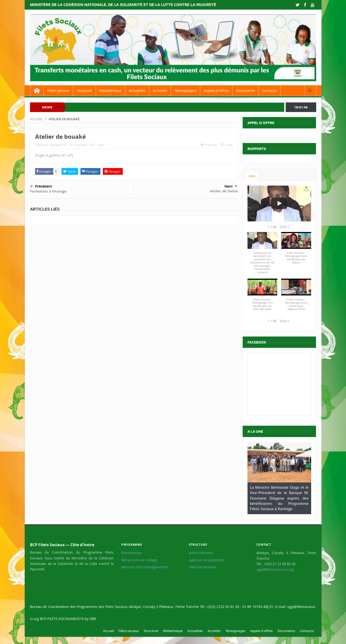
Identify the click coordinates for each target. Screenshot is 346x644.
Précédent (41, 187)
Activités (160, 91)
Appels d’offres (216, 91)
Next (231, 186)
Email (227, 145)
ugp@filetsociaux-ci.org (275, 569)
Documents (246, 91)
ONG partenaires (203, 567)
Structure (84, 91)
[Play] (279, 203)
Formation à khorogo (48, 191)
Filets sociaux (58, 91)
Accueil (108, 631)
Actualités (137, 91)
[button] (285, 227)
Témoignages (185, 91)
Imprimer (209, 145)
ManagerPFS (59, 145)
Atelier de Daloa (224, 191)
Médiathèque (110, 91)
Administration (201, 553)
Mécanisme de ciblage (139, 560)
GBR (93, 619)
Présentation (132, 553)
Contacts (270, 91)
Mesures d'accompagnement (145, 567)
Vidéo (252, 176)
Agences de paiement (206, 560)
